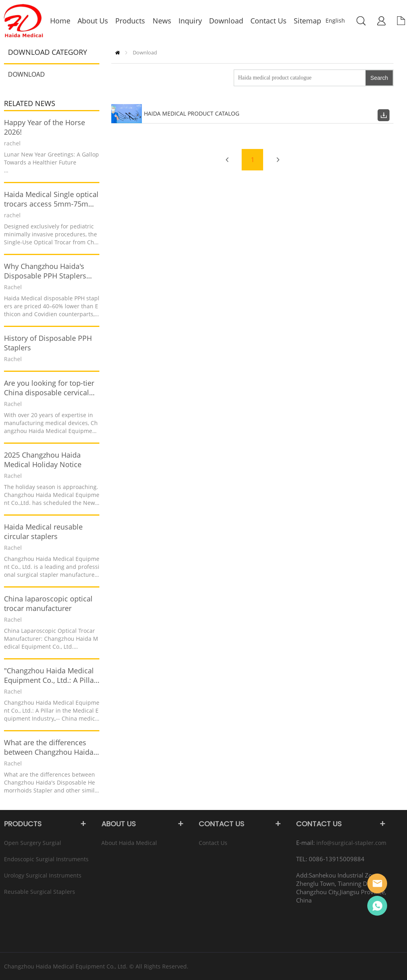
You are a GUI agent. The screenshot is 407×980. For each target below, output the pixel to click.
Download (26, 74)
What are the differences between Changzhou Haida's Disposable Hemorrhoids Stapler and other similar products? (51, 747)
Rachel (377, 906)
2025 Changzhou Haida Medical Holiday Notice (43, 460)
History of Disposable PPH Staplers (48, 343)
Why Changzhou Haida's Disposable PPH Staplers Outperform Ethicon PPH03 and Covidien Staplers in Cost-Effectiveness (49, 271)
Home (117, 53)
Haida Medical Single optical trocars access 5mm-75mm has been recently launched (51, 199)
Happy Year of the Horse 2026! (45, 127)
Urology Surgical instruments (43, 875)
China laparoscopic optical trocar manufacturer (48, 603)
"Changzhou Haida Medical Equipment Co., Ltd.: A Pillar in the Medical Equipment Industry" (50, 675)
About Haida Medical (129, 843)
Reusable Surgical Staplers (40, 892)
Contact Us (213, 843)
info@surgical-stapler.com (351, 843)
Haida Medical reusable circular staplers (43, 532)
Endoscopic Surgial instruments (46, 859)
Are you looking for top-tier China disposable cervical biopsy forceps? (49, 388)
